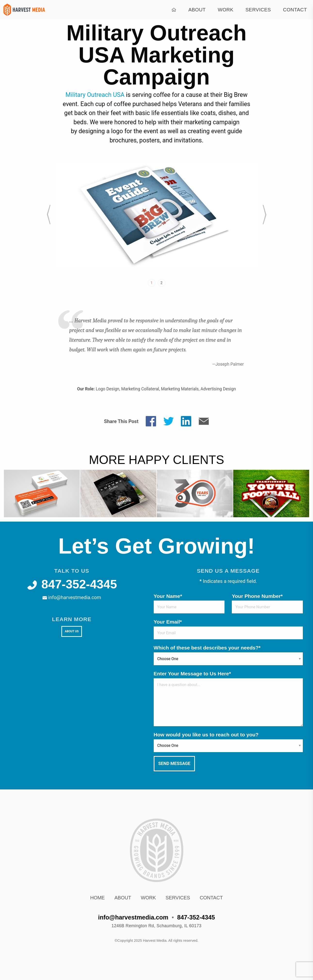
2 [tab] (161, 283)
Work (225, 10)
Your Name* (168, 596)
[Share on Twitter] (169, 421)
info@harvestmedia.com (72, 597)
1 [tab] (152, 283)
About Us (72, 631)
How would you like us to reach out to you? (206, 735)
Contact (295, 10)
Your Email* (168, 622)
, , (156, 926)
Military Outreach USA (95, 95)
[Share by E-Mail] (204, 421)
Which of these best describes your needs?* (207, 648)
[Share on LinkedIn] (186, 421)
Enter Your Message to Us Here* (192, 674)
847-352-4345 (72, 584)
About (197, 10)
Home (97, 898)
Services (258, 10)
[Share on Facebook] (151, 421)
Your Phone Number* (257, 596)
